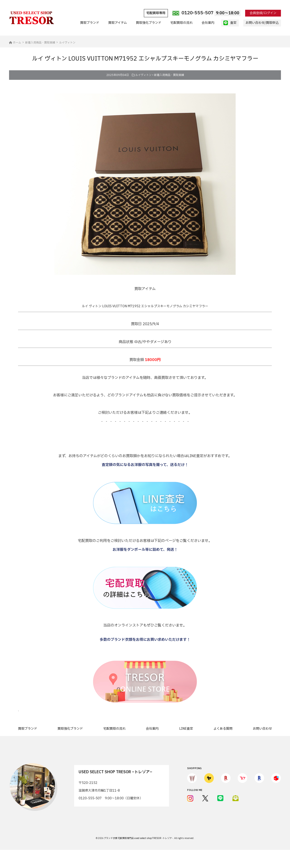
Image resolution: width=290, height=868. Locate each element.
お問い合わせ (262, 729)
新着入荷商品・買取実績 (169, 75)
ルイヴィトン (143, 75)
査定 (230, 23)
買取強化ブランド (149, 23)
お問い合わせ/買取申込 (262, 23)
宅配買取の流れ (181, 23)
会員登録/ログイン (263, 13)
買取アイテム (118, 23)
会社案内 (208, 23)
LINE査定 (186, 729)
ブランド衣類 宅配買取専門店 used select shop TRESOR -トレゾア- (138, 838)
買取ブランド (90, 23)
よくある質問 (223, 729)
